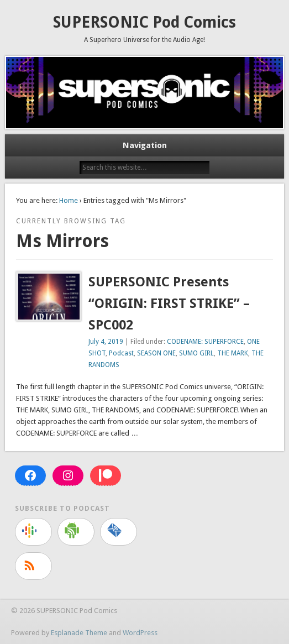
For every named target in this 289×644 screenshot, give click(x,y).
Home (69, 200)
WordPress (140, 633)
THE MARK (233, 353)
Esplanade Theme (79, 633)
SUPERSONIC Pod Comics (144, 22)
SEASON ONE (156, 353)
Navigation (145, 145)
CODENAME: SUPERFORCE (205, 342)
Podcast (121, 353)
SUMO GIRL (196, 353)
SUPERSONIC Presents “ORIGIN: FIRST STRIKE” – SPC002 (169, 303)
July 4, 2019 (106, 342)
